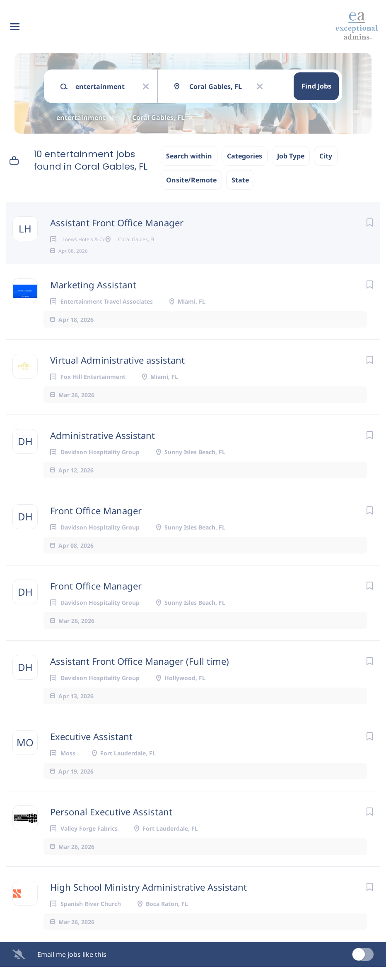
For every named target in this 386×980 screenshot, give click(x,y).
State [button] (240, 180)
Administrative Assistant (103, 448)
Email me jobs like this (72, 968)
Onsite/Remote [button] (191, 180)
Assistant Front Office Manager (117, 223)
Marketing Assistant (93, 298)
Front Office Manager (96, 524)
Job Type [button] (291, 156)
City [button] (326, 156)
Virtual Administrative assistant (117, 373)
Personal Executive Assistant (111, 825)
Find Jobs (316, 86)
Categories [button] (245, 156)
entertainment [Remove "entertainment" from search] (81, 117)
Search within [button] (189, 156)
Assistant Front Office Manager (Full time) (140, 674)
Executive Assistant (91, 750)
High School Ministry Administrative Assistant (148, 900)
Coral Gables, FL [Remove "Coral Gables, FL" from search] (158, 117)
